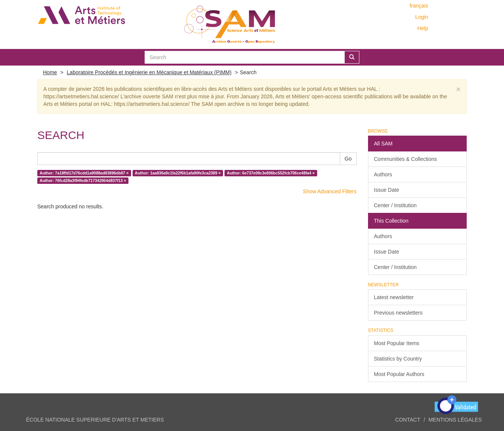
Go (348, 159)
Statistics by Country (398, 359)
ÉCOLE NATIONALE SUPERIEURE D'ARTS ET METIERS (95, 420)
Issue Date (387, 190)
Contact (408, 420)
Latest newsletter (394, 297)
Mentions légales (455, 420)
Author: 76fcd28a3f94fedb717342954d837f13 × (83, 180)
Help (423, 28)
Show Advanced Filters (330, 191)
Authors (383, 174)
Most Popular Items (397, 343)
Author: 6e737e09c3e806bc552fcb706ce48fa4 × (271, 173)
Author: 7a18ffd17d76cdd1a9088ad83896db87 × (84, 173)
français (419, 6)
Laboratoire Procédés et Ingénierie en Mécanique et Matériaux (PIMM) (149, 72)
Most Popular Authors (399, 374)
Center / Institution (396, 205)
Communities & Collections (405, 159)
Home (50, 72)
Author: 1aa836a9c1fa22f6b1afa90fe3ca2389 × (178, 173)
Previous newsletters (398, 313)
